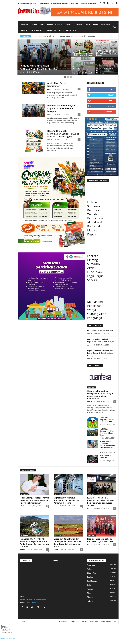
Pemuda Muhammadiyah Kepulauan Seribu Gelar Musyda (61, 108)
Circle (112, 101)
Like (113, 89)
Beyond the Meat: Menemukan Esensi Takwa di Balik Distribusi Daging (63, 134)
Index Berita (44, 3)
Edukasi (90, 577)
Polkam (34, 24)
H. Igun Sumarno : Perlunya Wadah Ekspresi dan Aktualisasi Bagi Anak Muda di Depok (96, 218)
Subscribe (110, 112)
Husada (79, 24)
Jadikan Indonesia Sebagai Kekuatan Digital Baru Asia (100, 540)
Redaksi (65, 3)
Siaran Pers (52, 30)
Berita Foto (71, 30)
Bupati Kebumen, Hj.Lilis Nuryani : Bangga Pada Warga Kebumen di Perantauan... (65, 36)
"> (34, 578)
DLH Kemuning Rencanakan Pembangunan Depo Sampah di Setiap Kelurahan (107, 445)
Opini (89, 585)
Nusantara (106, 24)
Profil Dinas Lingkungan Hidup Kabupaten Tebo (107, 420)
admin (22, 72)
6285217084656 (32, 602)
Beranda (25, 24)
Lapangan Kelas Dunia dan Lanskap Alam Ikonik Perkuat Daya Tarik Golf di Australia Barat (68, 543)
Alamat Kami (74, 3)
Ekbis (42, 24)
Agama (95, 24)
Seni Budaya (92, 581)
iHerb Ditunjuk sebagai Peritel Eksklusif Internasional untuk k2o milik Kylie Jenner (35, 500)
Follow (111, 95)
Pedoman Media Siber (88, 3)
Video (61, 30)
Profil (87, 24)
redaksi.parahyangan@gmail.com (33, 599)
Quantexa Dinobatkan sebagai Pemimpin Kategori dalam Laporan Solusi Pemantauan (100, 395)
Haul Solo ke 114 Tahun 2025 (106, 457)
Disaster (25, 30)
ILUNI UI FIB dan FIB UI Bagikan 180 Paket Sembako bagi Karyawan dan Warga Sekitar (101, 502)
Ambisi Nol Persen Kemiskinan (57, 84)
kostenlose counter (7, 639)
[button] (115, 27)
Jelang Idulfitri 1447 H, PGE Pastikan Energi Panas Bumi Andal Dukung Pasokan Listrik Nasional (34, 543)
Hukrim (50, 24)
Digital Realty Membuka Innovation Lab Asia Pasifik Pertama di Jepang (67, 500)
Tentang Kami (56, 3)
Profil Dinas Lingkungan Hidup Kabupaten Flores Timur (107, 432)
